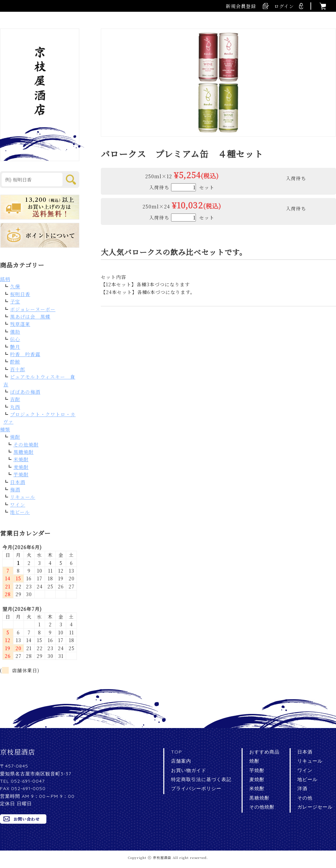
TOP (177, 752)
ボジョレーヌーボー (33, 309)
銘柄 (5, 279)
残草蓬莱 (20, 324)
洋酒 (302, 788)
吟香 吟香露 (25, 354)
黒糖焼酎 (24, 452)
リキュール (23, 497)
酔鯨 (15, 361)
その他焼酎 (26, 444)
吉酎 (15, 399)
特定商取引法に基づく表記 (201, 779)
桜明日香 (20, 294)
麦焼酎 (21, 467)
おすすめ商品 (264, 752)
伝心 (15, 339)
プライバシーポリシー (196, 788)
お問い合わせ (27, 819)
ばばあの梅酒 (25, 392)
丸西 (15, 407)
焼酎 (15, 437)
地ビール (20, 512)
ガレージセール (315, 807)
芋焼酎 (21, 474)
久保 (15, 286)
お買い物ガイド (189, 770)
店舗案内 (181, 761)
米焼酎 (21, 459)
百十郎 (18, 369)
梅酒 (15, 489)
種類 (5, 429)
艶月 (15, 347)
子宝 (15, 301)
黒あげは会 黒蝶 (30, 317)
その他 (305, 798)
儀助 (15, 332)
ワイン (18, 504)
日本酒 (18, 482)
